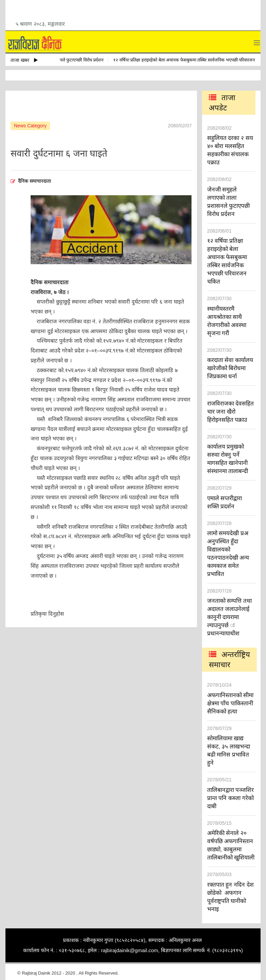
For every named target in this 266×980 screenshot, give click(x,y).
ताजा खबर (24, 60)
